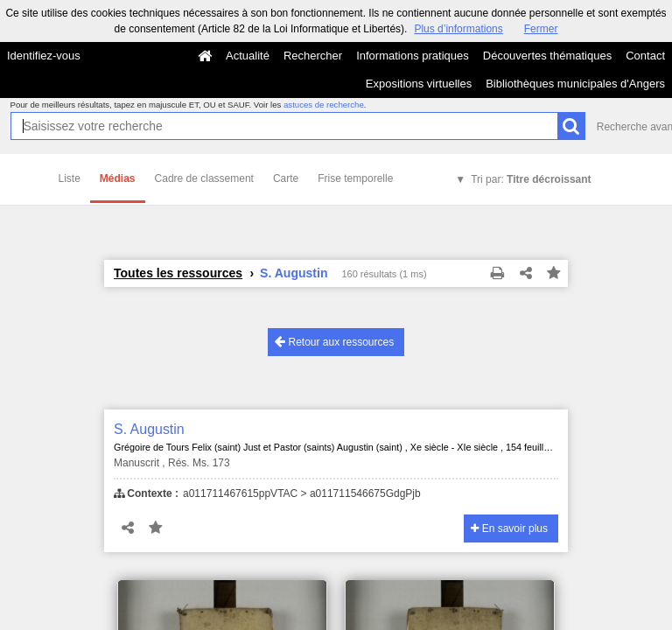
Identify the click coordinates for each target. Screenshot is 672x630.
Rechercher (313, 56)
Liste (70, 178)
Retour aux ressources (334, 342)
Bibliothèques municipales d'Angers (575, 84)
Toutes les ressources (178, 273)
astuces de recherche (324, 105)
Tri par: (531, 179)
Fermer (541, 29)
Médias (118, 178)
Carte (286, 178)
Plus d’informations (458, 29)
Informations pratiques (413, 56)
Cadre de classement (204, 178)
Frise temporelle (355, 178)
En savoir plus (509, 528)
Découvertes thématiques (547, 56)
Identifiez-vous (44, 56)
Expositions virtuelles (419, 84)
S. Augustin (149, 429)
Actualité (248, 56)
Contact (645, 56)
